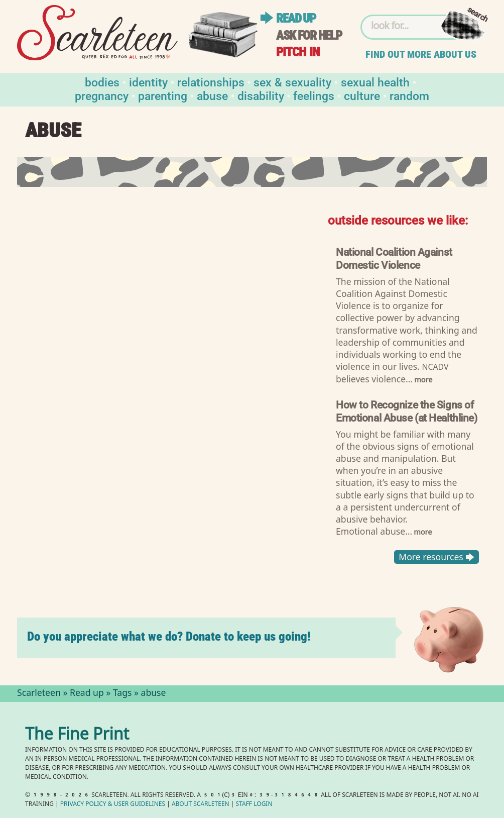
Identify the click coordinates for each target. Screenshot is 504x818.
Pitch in (298, 52)
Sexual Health (375, 82)
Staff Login (254, 805)
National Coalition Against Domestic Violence (394, 258)
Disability (261, 95)
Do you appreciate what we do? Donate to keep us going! (169, 636)
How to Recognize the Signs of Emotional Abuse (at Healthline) (407, 411)
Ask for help (309, 35)
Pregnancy (102, 95)
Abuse (212, 95)
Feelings (314, 95)
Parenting (163, 95)
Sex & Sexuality (292, 82)
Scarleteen (39, 694)
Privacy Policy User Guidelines (113, 805)
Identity (148, 82)
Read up (296, 18)
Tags (122, 694)
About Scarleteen (201, 805)
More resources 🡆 (436, 557)
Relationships (211, 82)
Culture (362, 95)
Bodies (102, 82)
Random (409, 95)
